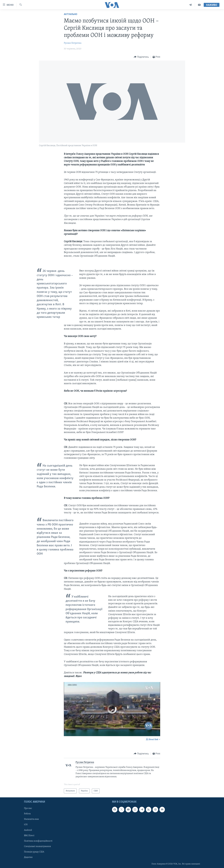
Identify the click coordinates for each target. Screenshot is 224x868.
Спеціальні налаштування (37, 846)
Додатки (28, 857)
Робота (27, 814)
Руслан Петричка (73, 43)
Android (28, 830)
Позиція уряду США (34, 852)
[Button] (141, 57)
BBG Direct (29, 836)
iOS (26, 825)
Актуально (71, 14)
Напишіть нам (31, 819)
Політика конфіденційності (38, 841)
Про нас (28, 808)
